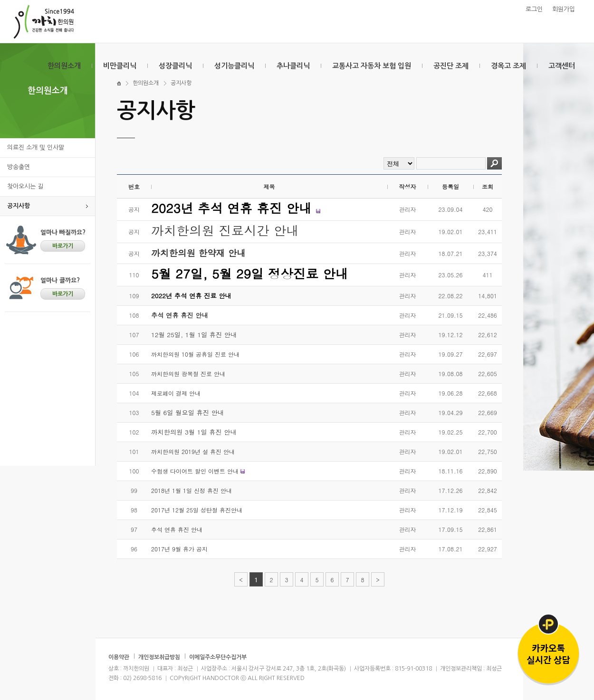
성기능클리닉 (234, 66)
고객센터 (562, 66)
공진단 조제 (451, 66)
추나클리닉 (293, 66)
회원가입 (564, 9)
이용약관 (119, 657)
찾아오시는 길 (25, 186)
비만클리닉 (120, 66)
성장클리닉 (175, 66)
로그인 (534, 9)
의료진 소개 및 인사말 (36, 147)
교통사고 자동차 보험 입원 (372, 66)
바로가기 (63, 246)
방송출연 (19, 167)
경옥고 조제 (508, 66)
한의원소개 (64, 66)
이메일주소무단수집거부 (218, 657)
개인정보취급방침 (159, 657)
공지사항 (19, 206)
